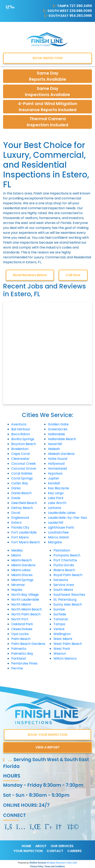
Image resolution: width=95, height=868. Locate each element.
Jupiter (54, 478)
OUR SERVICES (62, 846)
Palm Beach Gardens (28, 644)
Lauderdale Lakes (62, 513)
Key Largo (56, 493)
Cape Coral (20, 454)
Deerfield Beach (24, 503)
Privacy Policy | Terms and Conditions (47, 866)
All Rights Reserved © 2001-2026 (62, 863)
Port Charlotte (65, 560)
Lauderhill (55, 523)
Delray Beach (22, 508)
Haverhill (55, 444)
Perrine (17, 668)
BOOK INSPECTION (48, 58)
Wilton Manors (65, 658)
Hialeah (54, 449)
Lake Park (56, 498)
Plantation (62, 550)
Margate (55, 542)
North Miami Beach (27, 609)
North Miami (21, 604)
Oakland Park (22, 624)
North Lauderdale (25, 600)
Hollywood (56, 464)
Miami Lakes (21, 570)
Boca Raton (21, 434)
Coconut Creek (24, 464)
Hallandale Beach (62, 439)
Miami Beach (21, 560)
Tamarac (61, 619)
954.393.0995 (81, 16)
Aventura (19, 424)
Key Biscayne (58, 488)
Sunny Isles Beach (68, 604)
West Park (62, 649)
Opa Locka (20, 634)
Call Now (73, 275)
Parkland (18, 658)
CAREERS (75, 851)
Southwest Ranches (69, 595)
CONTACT (55, 851)
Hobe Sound (58, 459)
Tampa (59, 624)
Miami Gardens (23, 565)
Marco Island (58, 537)
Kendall (54, 483)
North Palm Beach (26, 614)
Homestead (57, 468)
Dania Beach (21, 493)
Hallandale (56, 434)
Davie (16, 498)
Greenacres (58, 429)
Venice (59, 629)
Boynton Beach (24, 444)
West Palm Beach (68, 644)
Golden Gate (58, 424)
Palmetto (19, 649)
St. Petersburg (65, 600)
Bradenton (20, 449)
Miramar (18, 585)
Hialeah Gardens (61, 454)
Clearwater (20, 459)
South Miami (63, 590)
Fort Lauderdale (24, 532)
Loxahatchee (58, 532)
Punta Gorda (64, 565)
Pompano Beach (67, 555)
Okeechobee (22, 629)
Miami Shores (22, 575)
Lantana (54, 508)
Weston (60, 654)
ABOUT (41, 846)
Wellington (62, 634)
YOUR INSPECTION (28, 851)
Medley (17, 550)
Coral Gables (22, 473)
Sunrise (59, 609)
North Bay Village (25, 595)
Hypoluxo (55, 473)
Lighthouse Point (61, 527)
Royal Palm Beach (68, 575)
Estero (16, 523)
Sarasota (61, 580)
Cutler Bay (20, 483)
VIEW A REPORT (48, 747)
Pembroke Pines (24, 663)
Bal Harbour (21, 429)
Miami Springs (22, 580)
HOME (26, 846)
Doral (16, 513)
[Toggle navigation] (10, 7)
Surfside (60, 614)
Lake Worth (57, 503)
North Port (20, 619)
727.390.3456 (81, 6)
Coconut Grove (24, 468)
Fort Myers (20, 537)
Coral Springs (22, 478)
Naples (17, 590)
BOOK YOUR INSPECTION (48, 735)
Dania (16, 488)
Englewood (20, 518)
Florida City (20, 527)
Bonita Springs (23, 439)
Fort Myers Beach (25, 542)
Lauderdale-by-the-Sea (67, 518)
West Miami (63, 639)
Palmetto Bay (22, 654)
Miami (16, 555)
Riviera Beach (64, 570)
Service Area (64, 585)
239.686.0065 (81, 11)
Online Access (38, 863)
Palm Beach (21, 639)
